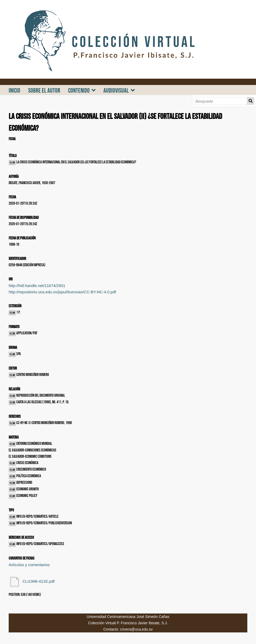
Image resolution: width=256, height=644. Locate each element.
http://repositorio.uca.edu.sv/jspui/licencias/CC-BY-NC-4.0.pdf (62, 292)
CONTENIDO (79, 90)
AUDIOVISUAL (116, 90)
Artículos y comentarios (29, 565)
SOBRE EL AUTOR (44, 91)
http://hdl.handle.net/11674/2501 (37, 286)
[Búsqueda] (221, 101)
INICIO (14, 91)
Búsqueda (250, 101)
